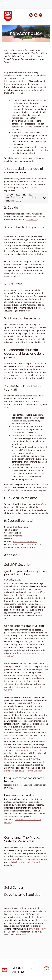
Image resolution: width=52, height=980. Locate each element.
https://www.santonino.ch (16, 81)
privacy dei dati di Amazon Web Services (23, 771)
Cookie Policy (32, 220)
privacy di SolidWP (37, 929)
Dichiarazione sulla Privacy (26, 862)
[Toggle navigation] (6, 4)
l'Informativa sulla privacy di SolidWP (21, 759)
